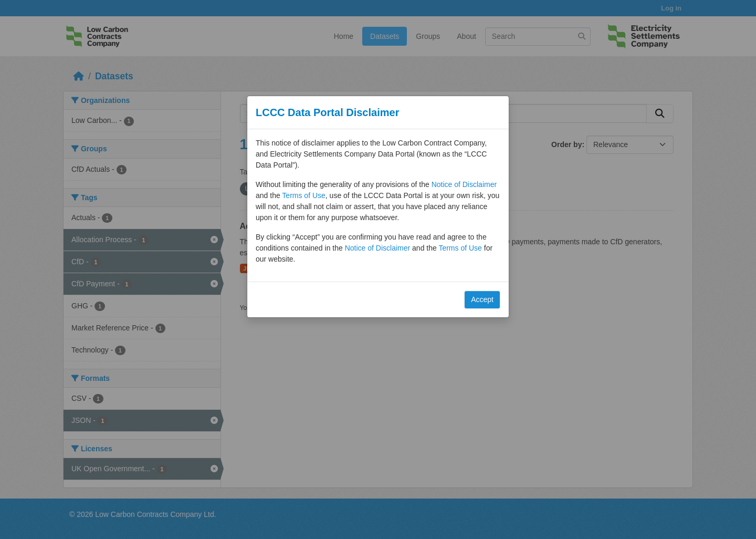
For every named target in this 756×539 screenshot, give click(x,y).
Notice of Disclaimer (464, 184)
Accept (482, 299)
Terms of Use (303, 195)
